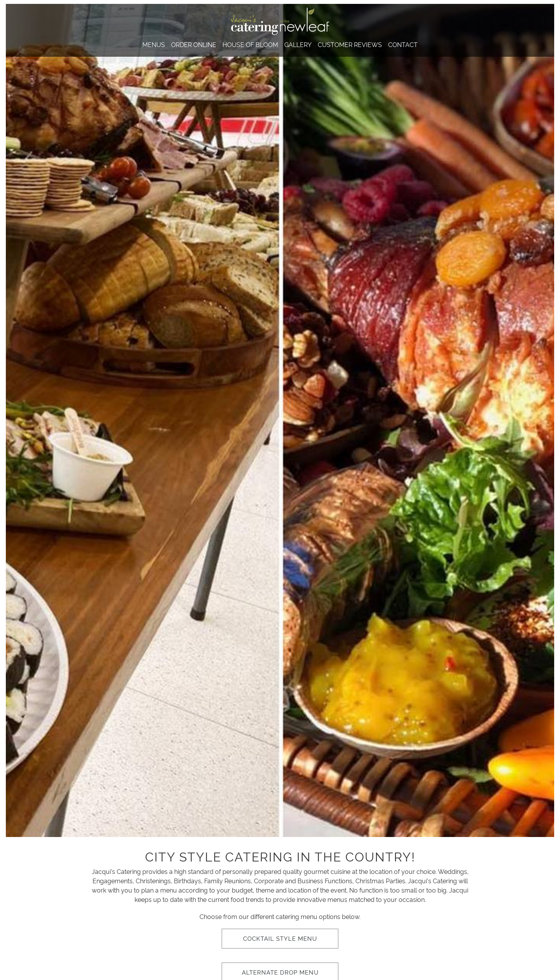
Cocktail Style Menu (280, 938)
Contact (403, 44)
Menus (154, 44)
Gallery (298, 44)
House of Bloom (250, 44)
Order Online (194, 44)
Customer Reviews (350, 44)
